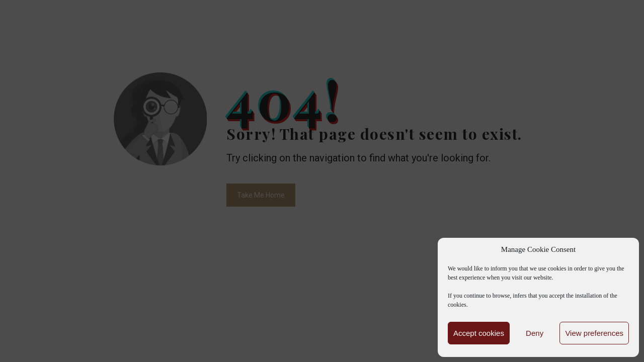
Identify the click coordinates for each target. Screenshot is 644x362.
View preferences (594, 333)
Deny (535, 333)
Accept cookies (479, 333)
